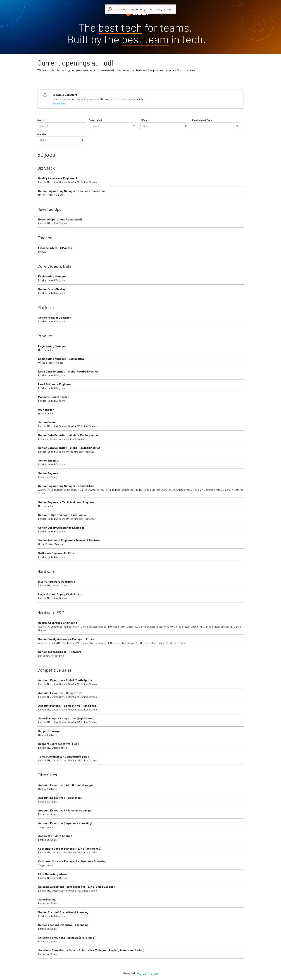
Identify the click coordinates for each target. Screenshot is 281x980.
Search (41, 120)
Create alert (59, 103)
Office (144, 120)
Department (95, 120)
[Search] (62, 126)
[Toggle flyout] (134, 126)
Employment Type (202, 120)
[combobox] (92, 126)
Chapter (42, 134)
